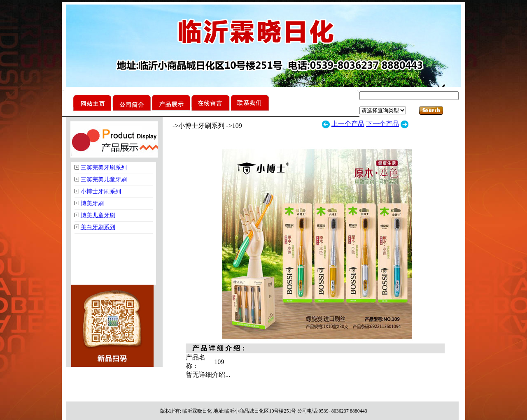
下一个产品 (382, 124)
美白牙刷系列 (98, 227)
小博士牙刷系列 (101, 191)
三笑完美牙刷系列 (104, 168)
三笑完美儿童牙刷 (104, 180)
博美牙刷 (92, 203)
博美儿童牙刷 (98, 215)
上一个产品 (348, 124)
